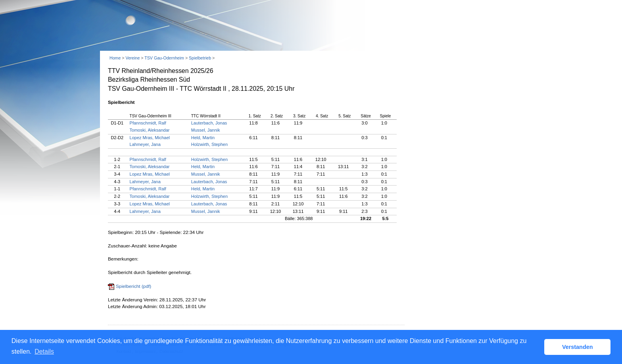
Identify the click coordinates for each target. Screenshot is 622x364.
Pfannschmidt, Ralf (148, 123)
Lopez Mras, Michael (150, 138)
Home (115, 58)
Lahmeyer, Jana (145, 144)
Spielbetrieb (200, 58)
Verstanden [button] (578, 347)
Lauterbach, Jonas (209, 123)
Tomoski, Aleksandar (150, 130)
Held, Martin (203, 138)
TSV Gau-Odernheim (164, 58)
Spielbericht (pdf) (133, 286)
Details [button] (44, 352)
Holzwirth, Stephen (209, 144)
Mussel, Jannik (206, 130)
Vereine (132, 58)
